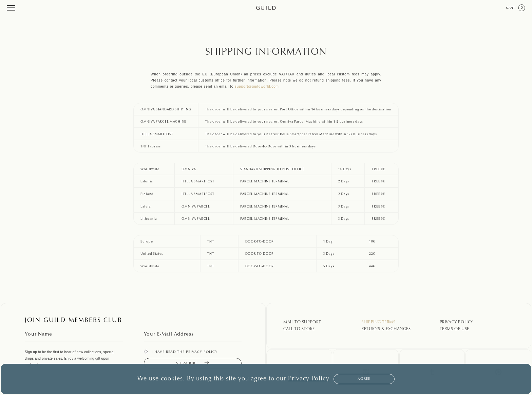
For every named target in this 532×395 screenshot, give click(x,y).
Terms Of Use (454, 329)
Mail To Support (302, 322)
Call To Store (299, 329)
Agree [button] (364, 379)
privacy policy (202, 352)
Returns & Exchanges (386, 329)
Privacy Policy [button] (309, 379)
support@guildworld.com (257, 86)
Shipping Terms (378, 322)
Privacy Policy (457, 322)
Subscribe (193, 363)
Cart (516, 8)
